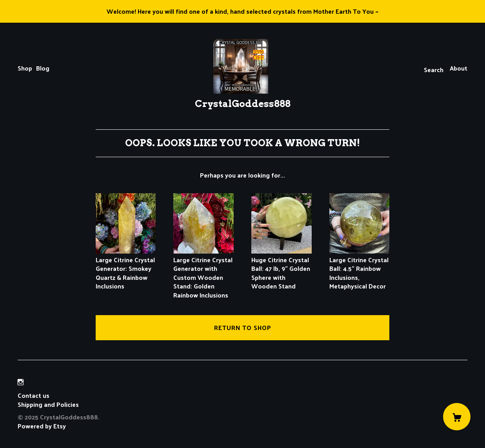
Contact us (34, 395)
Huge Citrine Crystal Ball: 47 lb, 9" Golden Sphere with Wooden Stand (282, 269)
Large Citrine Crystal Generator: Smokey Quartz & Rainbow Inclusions (126, 269)
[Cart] (457, 417)
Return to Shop (243, 327)
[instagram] (21, 382)
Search (434, 70)
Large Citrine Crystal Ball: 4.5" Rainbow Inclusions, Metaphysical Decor (360, 269)
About (459, 68)
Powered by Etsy (42, 426)
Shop (25, 68)
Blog (43, 68)
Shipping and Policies (48, 404)
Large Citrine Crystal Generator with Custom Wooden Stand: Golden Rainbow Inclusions (203, 273)
